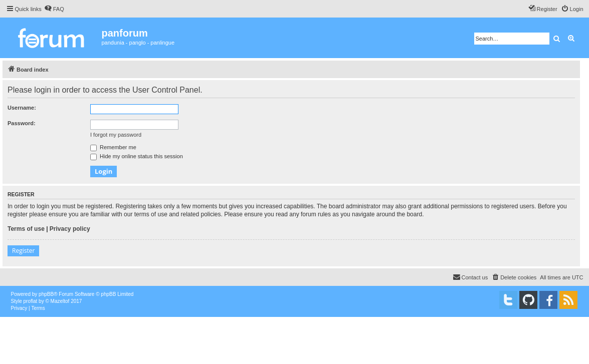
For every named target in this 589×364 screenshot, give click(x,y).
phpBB (46, 294)
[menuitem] (54, 9)
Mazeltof (60, 301)
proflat (31, 301)
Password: (22, 123)
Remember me (113, 147)
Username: (22, 108)
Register (23, 251)
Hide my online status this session (137, 156)
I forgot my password (116, 135)
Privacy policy (70, 229)
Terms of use (26, 229)
